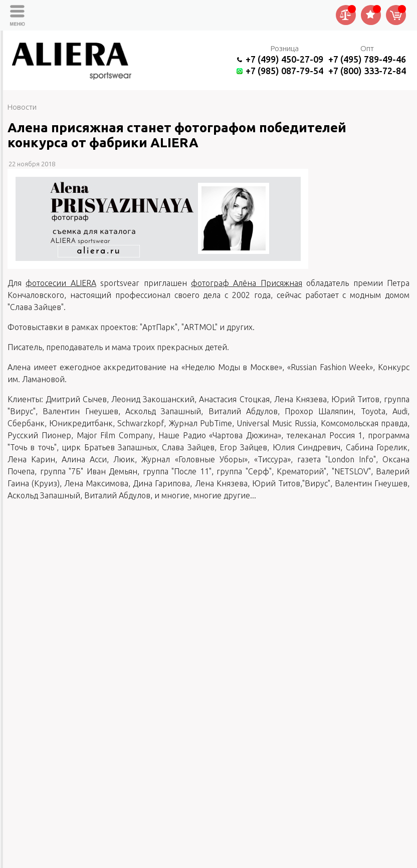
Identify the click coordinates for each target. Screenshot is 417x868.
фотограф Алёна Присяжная (247, 283)
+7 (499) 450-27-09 (284, 59)
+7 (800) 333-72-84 (367, 71)
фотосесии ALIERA (61, 283)
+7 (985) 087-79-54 (284, 71)
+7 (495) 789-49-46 (367, 59)
